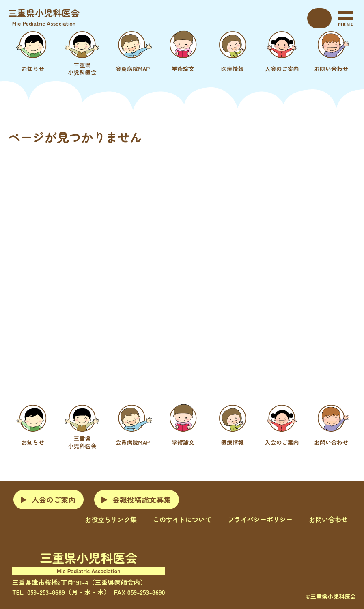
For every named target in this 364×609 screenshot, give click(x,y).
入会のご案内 (54, 499)
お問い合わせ (328, 519)
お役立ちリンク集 (111, 519)
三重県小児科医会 (44, 17)
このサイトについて (182, 519)
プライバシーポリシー (260, 519)
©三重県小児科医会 (331, 596)
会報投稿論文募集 (142, 499)
